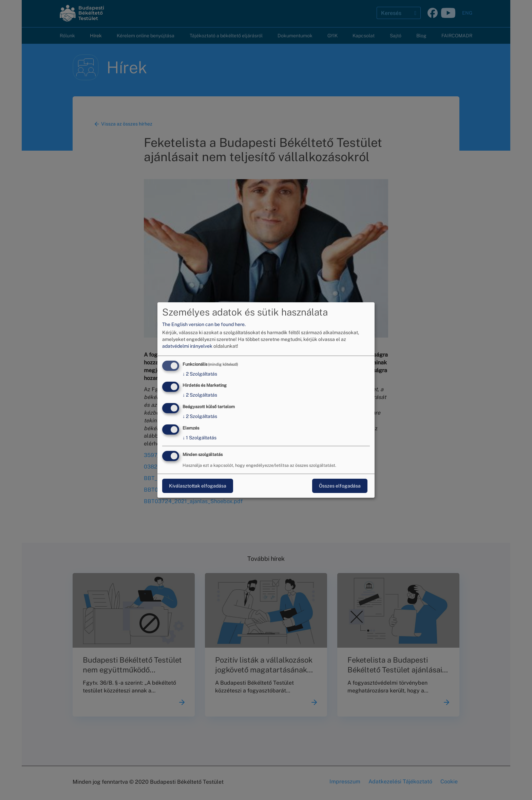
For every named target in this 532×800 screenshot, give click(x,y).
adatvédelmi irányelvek (187, 346)
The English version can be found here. (204, 324)
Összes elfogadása (340, 486)
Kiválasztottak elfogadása (198, 486)
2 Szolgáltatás (200, 374)
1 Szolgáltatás (199, 438)
